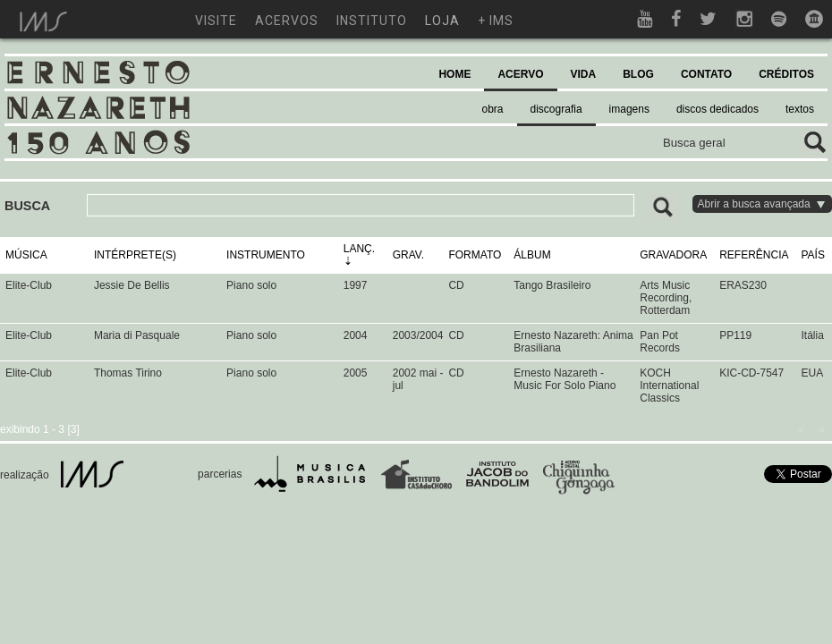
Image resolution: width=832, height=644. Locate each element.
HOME (454, 74)
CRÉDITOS (786, 74)
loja (442, 21)
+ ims (496, 21)
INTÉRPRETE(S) (135, 255)
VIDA (584, 74)
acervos (287, 21)
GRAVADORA (673, 255)
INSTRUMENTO (266, 255)
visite (216, 21)
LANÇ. (359, 249)
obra (493, 109)
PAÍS (813, 255)
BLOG (638, 74)
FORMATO (475, 255)
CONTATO (706, 74)
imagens (629, 109)
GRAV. (408, 255)
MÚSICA (26, 255)
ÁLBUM (532, 255)
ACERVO (520, 74)
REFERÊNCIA (754, 255)
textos (800, 109)
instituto (372, 21)
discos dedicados (717, 109)
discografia (556, 109)
